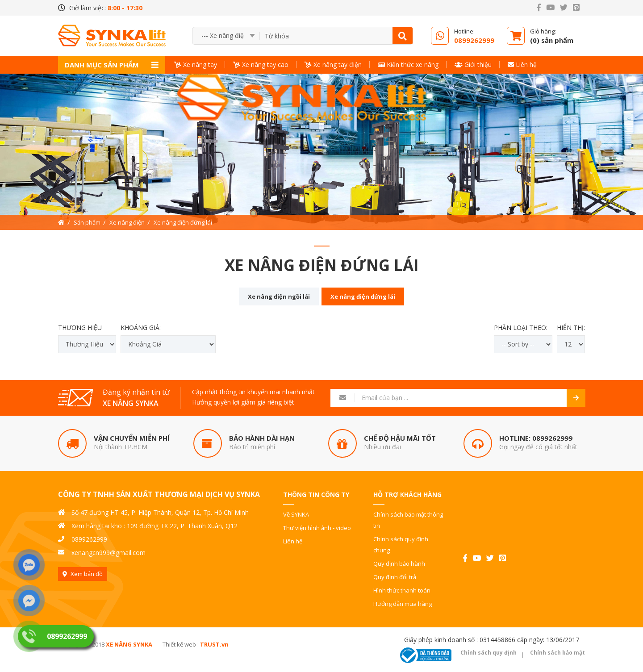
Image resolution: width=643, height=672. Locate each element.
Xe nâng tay (196, 65)
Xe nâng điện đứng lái (183, 222)
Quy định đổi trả (395, 577)
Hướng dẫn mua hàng (403, 604)
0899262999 (552, 438)
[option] (321, 152)
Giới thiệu (473, 65)
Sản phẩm (87, 222)
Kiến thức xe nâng (408, 65)
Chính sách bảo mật (557, 653)
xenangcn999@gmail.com (109, 553)
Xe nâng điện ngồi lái (279, 296)
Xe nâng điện (127, 222)
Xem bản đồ (87, 574)
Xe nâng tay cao (261, 65)
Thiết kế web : (181, 644)
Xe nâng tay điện (333, 65)
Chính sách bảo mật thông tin (408, 520)
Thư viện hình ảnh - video (317, 528)
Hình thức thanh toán (402, 590)
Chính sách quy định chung (401, 545)
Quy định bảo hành (399, 563)
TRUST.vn (214, 644)
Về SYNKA (296, 514)
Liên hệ (522, 65)
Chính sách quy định (489, 653)
